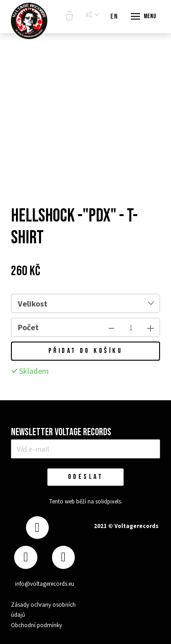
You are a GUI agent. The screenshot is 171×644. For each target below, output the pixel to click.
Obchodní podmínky (36, 625)
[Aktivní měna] (93, 16)
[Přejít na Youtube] (63, 557)
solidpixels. (109, 501)
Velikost (33, 304)
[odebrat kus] (111, 327)
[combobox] (106, 303)
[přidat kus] (150, 327)
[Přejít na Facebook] (37, 528)
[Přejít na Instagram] (26, 557)
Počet (28, 327)
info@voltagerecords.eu (45, 584)
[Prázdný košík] (69, 16)
